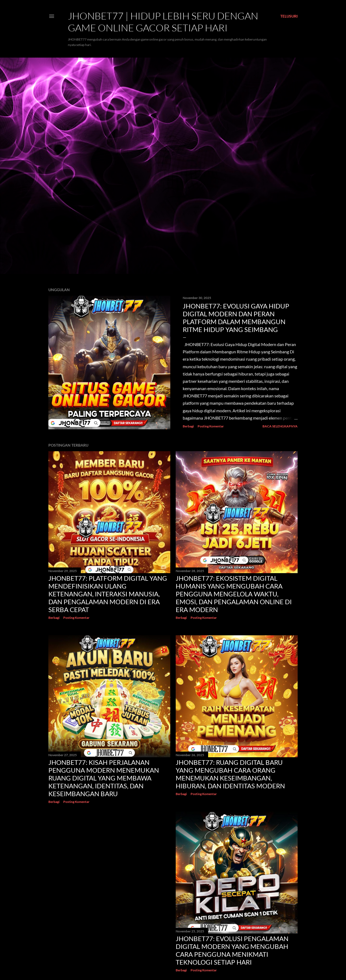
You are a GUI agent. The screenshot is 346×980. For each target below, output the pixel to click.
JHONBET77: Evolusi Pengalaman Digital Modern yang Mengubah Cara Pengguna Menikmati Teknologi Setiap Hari (232, 950)
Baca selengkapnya (280, 426)
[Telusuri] (289, 16)
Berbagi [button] (188, 426)
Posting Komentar (211, 426)
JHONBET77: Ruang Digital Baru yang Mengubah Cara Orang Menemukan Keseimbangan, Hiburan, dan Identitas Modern (230, 774)
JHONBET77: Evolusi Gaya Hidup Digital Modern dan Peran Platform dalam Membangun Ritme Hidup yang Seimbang (236, 318)
